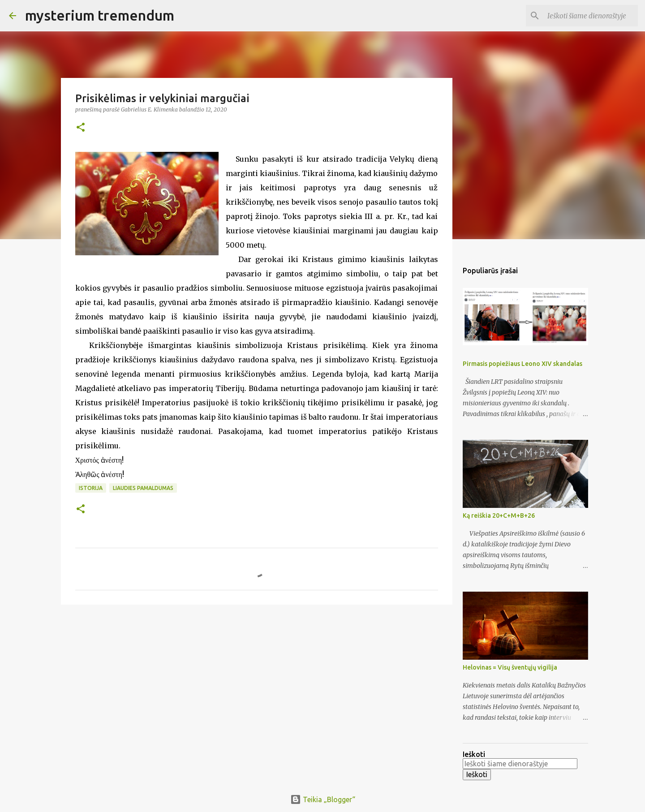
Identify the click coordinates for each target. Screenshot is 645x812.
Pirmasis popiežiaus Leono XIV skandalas (522, 364)
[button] (81, 128)
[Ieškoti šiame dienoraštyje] (591, 16)
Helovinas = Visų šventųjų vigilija (510, 667)
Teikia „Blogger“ (323, 799)
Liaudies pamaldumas (143, 488)
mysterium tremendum (100, 15)
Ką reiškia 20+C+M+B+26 (499, 516)
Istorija (91, 488)
